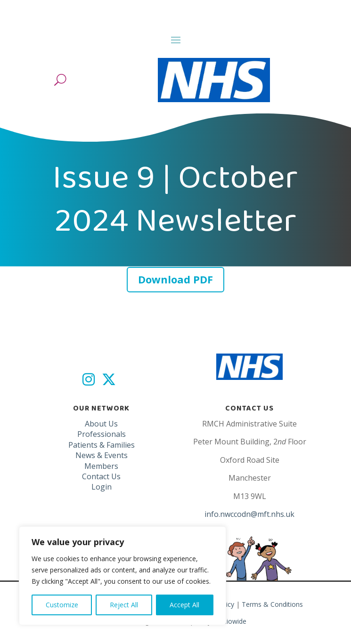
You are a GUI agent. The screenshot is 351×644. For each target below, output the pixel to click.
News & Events (102, 455)
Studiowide (230, 621)
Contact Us (101, 476)
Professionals (102, 434)
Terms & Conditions (272, 604)
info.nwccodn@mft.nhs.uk (249, 514)
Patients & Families (102, 445)
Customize (62, 605)
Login (102, 487)
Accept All (184, 605)
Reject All (124, 605)
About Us (101, 424)
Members (101, 466)
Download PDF (175, 279)
